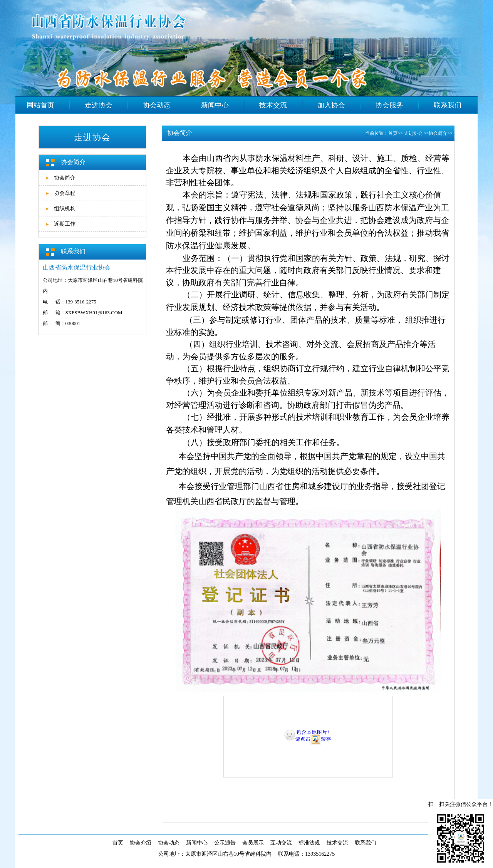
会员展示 (253, 843)
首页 (393, 133)
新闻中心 (197, 843)
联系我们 (366, 843)
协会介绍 (141, 843)
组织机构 (65, 209)
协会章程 (65, 193)
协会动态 (169, 843)
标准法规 (309, 843)
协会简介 (65, 178)
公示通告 (225, 843)
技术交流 (337, 843)
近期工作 (65, 224)
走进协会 (414, 133)
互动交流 (281, 843)
